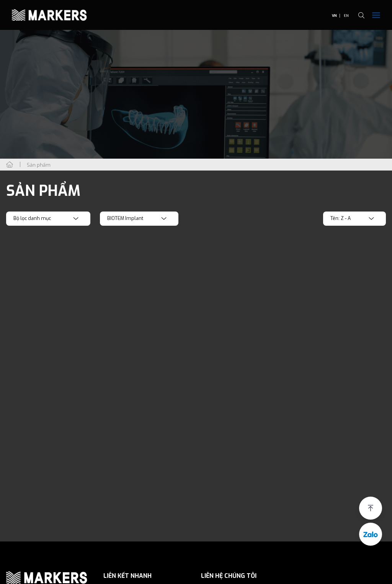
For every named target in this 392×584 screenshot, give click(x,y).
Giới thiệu (122, 580)
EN (346, 16)
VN (334, 16)
